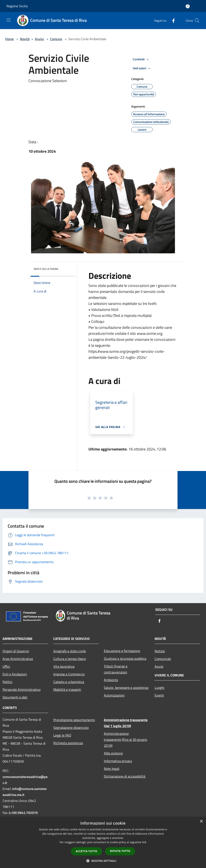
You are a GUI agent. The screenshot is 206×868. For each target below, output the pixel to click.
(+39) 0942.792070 (23, 813)
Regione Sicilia (17, 6)
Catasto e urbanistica (69, 682)
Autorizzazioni (114, 695)
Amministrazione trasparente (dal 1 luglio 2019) (126, 723)
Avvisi (39, 39)
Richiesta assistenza (68, 743)
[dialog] (103, 842)
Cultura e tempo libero (70, 659)
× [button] (201, 821)
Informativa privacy (118, 761)
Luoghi (160, 688)
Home (9, 39)
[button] (103, 861)
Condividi (142, 59)
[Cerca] (197, 21)
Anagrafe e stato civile (70, 651)
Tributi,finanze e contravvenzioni (116, 669)
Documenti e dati (15, 697)
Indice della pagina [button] (46, 269)
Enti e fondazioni (15, 674)
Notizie (160, 651)
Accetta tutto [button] (87, 851)
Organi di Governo (16, 651)
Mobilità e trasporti (67, 689)
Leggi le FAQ (62, 735)
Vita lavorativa (64, 666)
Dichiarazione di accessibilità (125, 776)
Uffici (6, 666)
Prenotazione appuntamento (74, 720)
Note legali (112, 769)
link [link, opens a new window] (144, 842)
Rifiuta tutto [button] (120, 851)
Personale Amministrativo (22, 689)
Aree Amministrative (18, 659)
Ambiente (111, 680)
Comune (56, 39)
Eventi (159, 695)
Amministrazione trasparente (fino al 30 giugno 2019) (125, 740)
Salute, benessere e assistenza (126, 688)
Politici (7, 682)
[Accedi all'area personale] (188, 6)
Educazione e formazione (122, 651)
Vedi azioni (142, 68)
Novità (25, 39)
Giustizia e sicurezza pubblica (125, 658)
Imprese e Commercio (69, 674)
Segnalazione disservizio (71, 728)
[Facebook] (172, 20)
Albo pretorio (113, 753)
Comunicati (163, 659)
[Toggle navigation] (9, 20)
